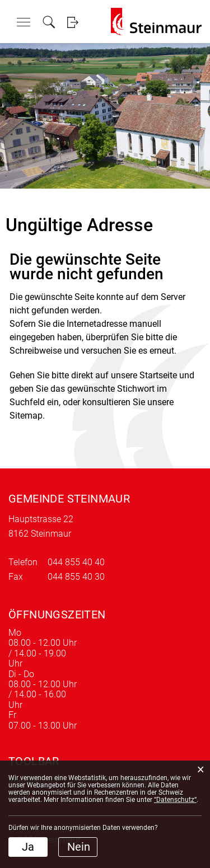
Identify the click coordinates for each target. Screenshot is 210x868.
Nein (79, 847)
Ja (28, 847)
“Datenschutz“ (175, 800)
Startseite (158, 375)
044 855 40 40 (76, 562)
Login (73, 22)
